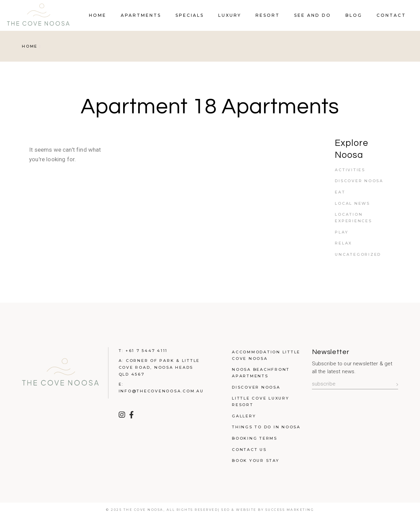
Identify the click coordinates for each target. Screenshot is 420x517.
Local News (352, 203)
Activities (350, 170)
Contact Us (249, 450)
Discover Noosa (359, 181)
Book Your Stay (256, 461)
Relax (343, 243)
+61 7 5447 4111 (147, 351)
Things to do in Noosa (266, 427)
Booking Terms (255, 438)
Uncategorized (358, 254)
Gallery (244, 416)
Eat (340, 192)
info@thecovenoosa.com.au (161, 391)
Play (342, 232)
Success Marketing (290, 510)
